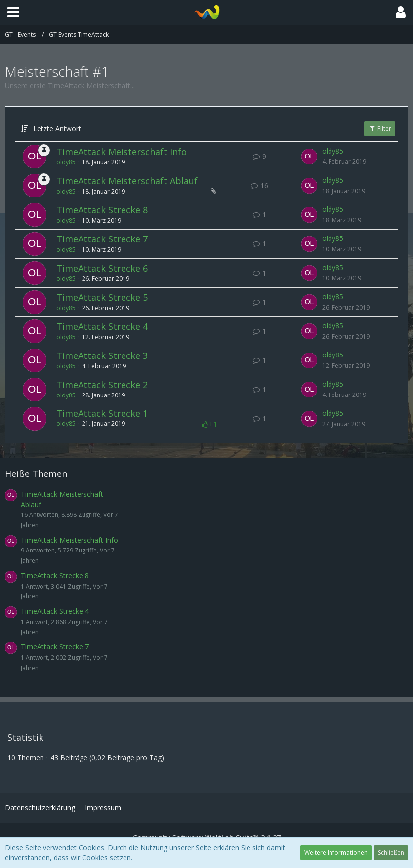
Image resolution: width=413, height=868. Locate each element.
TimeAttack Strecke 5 (102, 297)
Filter (380, 129)
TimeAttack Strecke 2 (102, 385)
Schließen (391, 852)
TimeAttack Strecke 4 (102, 326)
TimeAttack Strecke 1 (102, 413)
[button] (13, 12)
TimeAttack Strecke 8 (102, 210)
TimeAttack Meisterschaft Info (122, 152)
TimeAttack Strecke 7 (102, 239)
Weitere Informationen (336, 852)
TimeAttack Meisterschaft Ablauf (127, 181)
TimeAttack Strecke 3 (102, 355)
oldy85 (66, 162)
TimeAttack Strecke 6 (102, 268)
